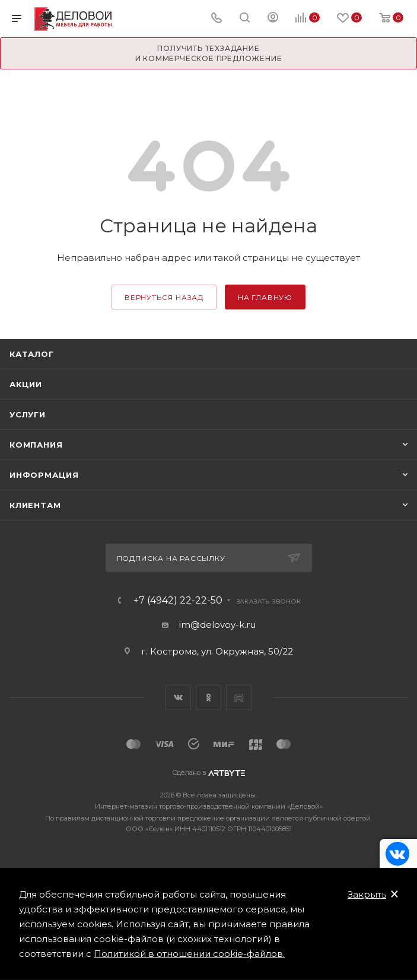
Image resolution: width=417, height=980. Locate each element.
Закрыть (367, 894)
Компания (36, 445)
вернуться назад (164, 297)
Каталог (32, 354)
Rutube (239, 698)
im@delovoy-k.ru (217, 625)
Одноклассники (208, 698)
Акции (26, 384)
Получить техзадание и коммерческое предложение (209, 53)
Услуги (28, 414)
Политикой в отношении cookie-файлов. (189, 954)
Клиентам (35, 505)
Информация (44, 475)
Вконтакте (178, 698)
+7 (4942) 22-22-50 (178, 601)
